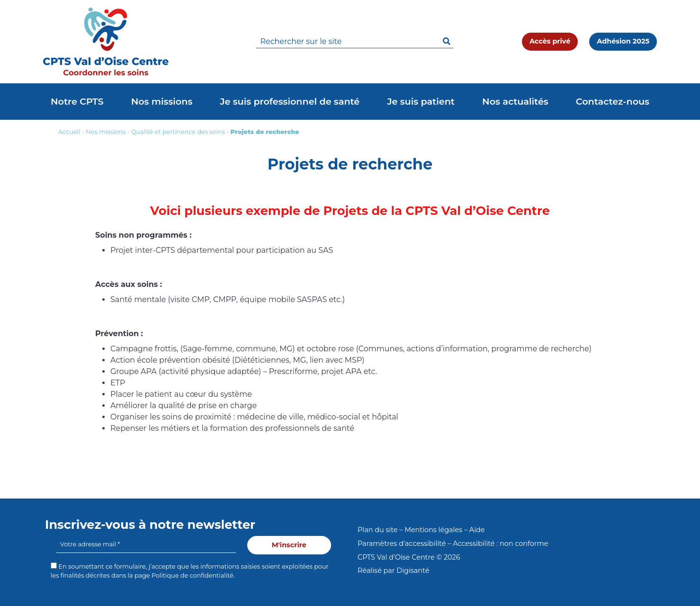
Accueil (69, 132)
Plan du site (377, 530)
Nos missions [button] (162, 101)
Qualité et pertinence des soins (178, 132)
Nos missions (106, 132)
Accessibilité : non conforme (500, 544)
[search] (355, 42)
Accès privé (550, 41)
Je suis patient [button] (421, 101)
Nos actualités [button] (515, 101)
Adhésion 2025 (623, 41)
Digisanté (413, 570)
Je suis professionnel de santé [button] (290, 101)
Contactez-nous (613, 101)
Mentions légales (433, 530)
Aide (477, 530)
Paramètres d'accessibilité (402, 544)
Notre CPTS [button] (77, 101)
